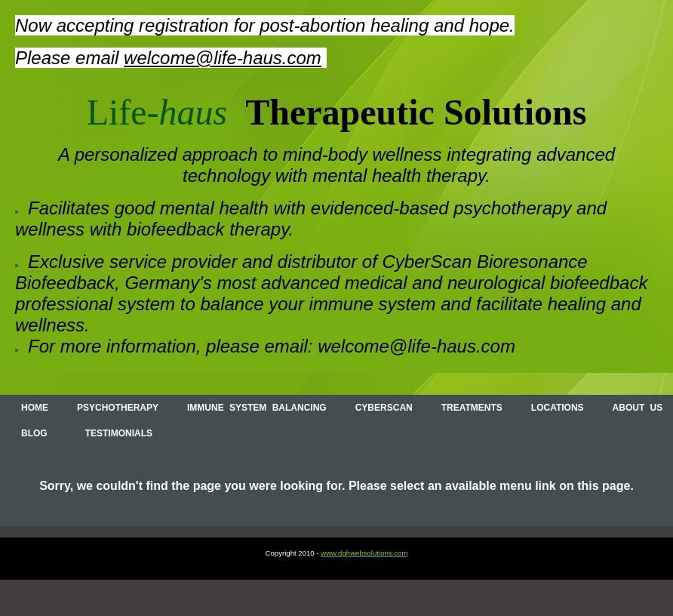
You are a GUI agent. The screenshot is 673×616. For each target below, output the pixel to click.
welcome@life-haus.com (223, 58)
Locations (558, 408)
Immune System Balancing (257, 408)
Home (35, 408)
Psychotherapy (118, 408)
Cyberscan (384, 408)
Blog (34, 433)
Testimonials (119, 433)
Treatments (472, 408)
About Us (638, 408)
